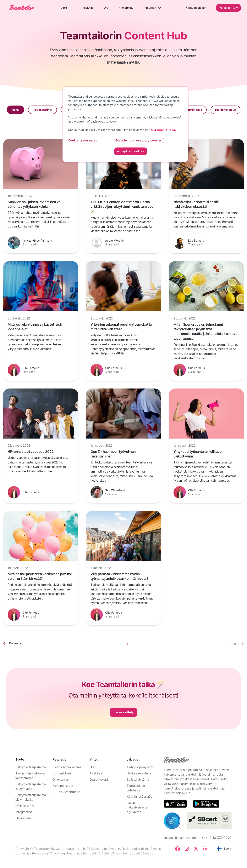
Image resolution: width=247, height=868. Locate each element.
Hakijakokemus (225, 110)
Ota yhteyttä (99, 779)
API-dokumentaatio (66, 792)
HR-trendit (154, 110)
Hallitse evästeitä (139, 773)
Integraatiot (24, 812)
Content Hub (62, 773)
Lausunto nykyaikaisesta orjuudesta (137, 807)
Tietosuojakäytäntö (140, 767)
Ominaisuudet (25, 806)
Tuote (65, 8)
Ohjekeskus (61, 779)
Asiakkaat (96, 773)
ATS (104, 110)
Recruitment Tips (77, 110)
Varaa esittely (228, 8)
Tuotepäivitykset (123, 122)
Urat (93, 767)
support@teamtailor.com (181, 838)
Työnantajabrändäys (188, 110)
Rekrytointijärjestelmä (31, 767)
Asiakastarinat (42, 110)
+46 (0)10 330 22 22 (217, 838)
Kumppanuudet (63, 786)
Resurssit (152, 8)
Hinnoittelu (23, 818)
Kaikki (15, 110)
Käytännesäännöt (139, 796)
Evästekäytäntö (138, 779)
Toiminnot (127, 110)
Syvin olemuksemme (67, 767)
